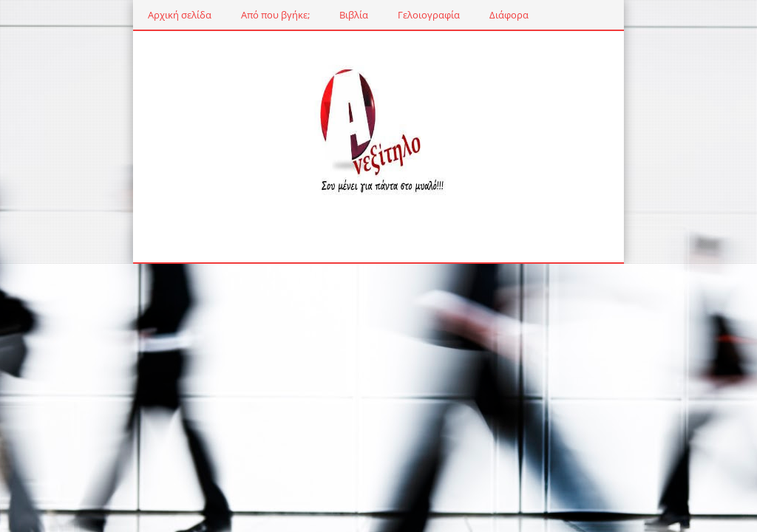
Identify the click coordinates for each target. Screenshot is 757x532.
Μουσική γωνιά (625, 15)
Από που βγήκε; (225, 15)
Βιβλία (303, 15)
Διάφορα (459, 15)
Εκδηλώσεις (534, 15)
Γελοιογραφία (378, 15)
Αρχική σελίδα (129, 15)
